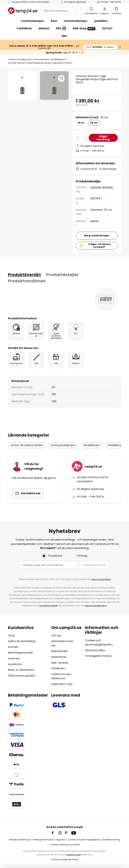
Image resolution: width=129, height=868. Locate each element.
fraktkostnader (74, 855)
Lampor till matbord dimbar (27, 445)
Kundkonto (15, 664)
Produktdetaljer (62, 275)
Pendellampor (58, 59)
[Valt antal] (81, 138)
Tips (70, 684)
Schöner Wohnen (102, 187)
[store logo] (23, 11)
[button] (61, 79)
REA (61, 29)
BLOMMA (100, 47)
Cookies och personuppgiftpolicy (84, 840)
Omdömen (58, 668)
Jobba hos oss (61, 674)
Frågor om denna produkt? (99, 246)
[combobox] (61, 11)
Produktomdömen (27, 281)
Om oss (56, 636)
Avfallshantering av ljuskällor (65, 845)
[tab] (24, 275)
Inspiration (58, 684)
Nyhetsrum (58, 678)
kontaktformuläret (48, 606)
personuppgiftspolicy (96, 606)
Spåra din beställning (22, 641)
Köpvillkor (61, 840)
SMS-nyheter (60, 663)
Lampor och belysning (19, 59)
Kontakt (13, 647)
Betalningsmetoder (21, 653)
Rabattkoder (60, 651)
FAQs (11, 636)
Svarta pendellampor (63, 445)
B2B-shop (84, 28)
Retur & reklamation (21, 670)
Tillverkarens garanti (21, 676)
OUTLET (107, 28)
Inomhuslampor (41, 59)
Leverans (14, 658)
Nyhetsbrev (59, 657)
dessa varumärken (101, 579)
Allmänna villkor (95, 650)
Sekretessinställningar (20, 840)
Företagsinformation (98, 656)
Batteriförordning (112, 840)
